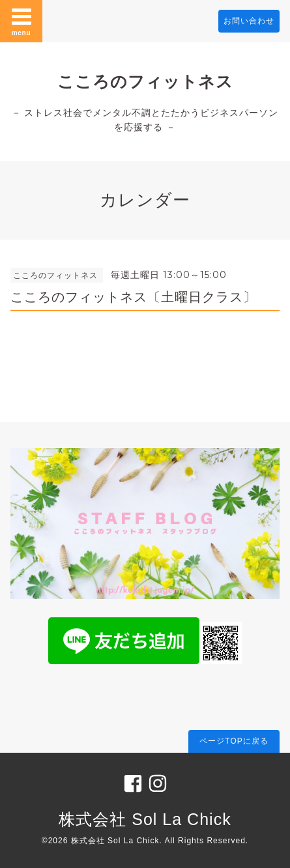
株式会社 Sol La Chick (145, 819)
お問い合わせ (249, 21)
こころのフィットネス (145, 81)
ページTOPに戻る (234, 741)
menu (22, 21)
